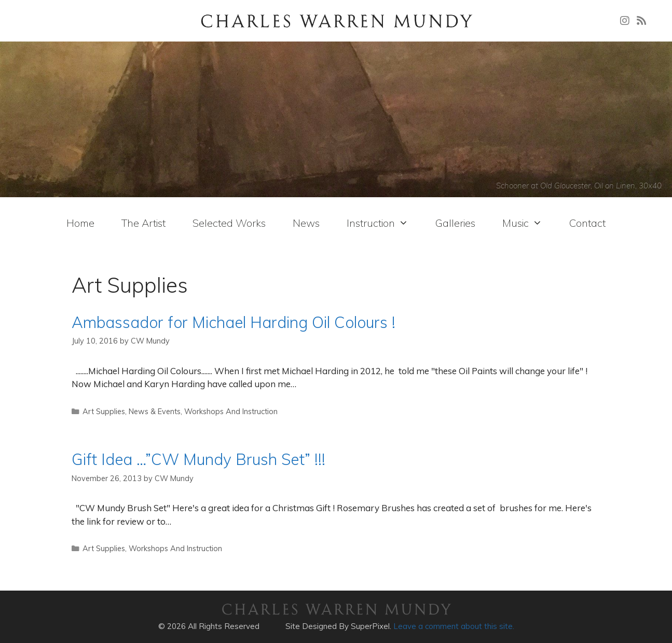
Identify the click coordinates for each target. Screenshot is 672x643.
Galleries (455, 223)
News (306, 223)
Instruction (378, 223)
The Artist (143, 223)
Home (80, 223)
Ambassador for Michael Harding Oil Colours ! (234, 322)
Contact (587, 223)
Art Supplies (104, 411)
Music (522, 223)
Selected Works (229, 223)
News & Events (155, 411)
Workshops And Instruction (231, 411)
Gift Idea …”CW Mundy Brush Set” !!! (198, 459)
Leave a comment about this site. (454, 626)
